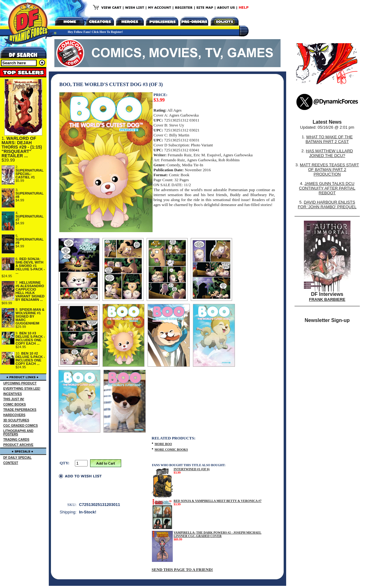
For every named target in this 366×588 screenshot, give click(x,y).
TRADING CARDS (16, 440)
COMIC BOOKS (15, 404)
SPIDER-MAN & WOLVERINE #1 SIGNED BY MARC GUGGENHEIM (30, 316)
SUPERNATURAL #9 (30, 241)
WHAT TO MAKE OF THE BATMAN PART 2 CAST (329, 139)
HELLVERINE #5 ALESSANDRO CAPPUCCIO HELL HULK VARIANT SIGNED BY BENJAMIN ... (30, 291)
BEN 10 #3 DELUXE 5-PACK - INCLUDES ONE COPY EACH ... (30, 338)
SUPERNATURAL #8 (30, 195)
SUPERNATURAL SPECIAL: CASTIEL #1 (30, 174)
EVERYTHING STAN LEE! (22, 389)
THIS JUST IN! (14, 399)
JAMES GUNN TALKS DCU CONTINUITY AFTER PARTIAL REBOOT (327, 188)
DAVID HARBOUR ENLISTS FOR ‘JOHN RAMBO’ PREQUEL (327, 204)
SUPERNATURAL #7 (30, 218)
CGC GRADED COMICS (21, 426)
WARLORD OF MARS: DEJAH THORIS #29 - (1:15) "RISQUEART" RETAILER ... (22, 147)
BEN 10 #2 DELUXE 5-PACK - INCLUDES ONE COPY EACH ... (30, 358)
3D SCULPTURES (16, 420)
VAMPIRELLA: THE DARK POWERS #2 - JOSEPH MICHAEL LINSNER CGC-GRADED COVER (218, 534)
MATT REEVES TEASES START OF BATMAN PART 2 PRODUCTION (329, 170)
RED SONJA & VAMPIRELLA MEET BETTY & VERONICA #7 (218, 501)
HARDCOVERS (14, 415)
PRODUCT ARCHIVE (18, 445)
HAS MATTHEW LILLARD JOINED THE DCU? (329, 153)
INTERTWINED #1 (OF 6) (192, 469)
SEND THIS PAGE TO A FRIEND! (182, 570)
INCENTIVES (13, 394)
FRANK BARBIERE (327, 299)
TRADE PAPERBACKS (20, 410)
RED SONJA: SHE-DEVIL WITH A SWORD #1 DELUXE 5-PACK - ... (30, 266)
